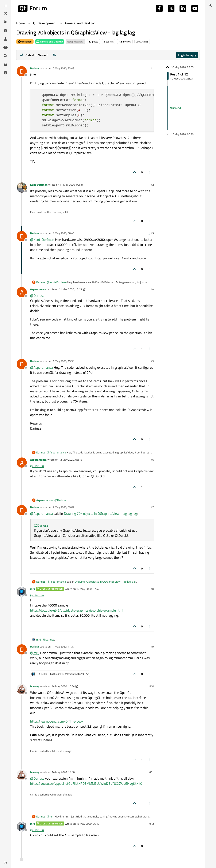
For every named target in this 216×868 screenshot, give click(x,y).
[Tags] (5, 22)
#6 (152, 460)
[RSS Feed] (54, 55)
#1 (152, 68)
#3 (152, 233)
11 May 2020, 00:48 (71, 185)
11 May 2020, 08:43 (63, 233)
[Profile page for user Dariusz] (22, 71)
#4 (152, 289)
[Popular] (5, 30)
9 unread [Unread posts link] (175, 108)
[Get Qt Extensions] (5, 64)
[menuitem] (211, 5)
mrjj (32, 589)
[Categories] (5, 5)
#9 (152, 646)
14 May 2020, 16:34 (63, 686)
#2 (152, 185)
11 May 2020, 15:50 (63, 361)
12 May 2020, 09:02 (63, 507)
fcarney (35, 686)
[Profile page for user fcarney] (22, 689)
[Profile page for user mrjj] (22, 592)
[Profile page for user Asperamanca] (22, 292)
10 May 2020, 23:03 (63, 68)
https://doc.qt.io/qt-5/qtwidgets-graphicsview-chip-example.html (77, 610)
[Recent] (5, 14)
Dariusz (35, 68)
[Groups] (5, 47)
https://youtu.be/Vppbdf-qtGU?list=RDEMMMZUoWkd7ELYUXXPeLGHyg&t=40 (86, 783)
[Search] (5, 56)
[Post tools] (150, 172)
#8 (152, 589)
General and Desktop (50, 42)
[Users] (5, 39)
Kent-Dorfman (39, 185)
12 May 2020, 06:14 (70, 460)
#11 (152, 772)
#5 (152, 361)
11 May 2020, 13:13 (70, 289)
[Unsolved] (5, 73)
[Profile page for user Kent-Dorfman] (22, 188)
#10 (152, 686)
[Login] (211, 5)
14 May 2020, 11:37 (63, 646)
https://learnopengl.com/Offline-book (57, 721)
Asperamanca (38, 289)
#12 (152, 824)
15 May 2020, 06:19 (88, 824)
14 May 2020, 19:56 (63, 772)
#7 (152, 507)
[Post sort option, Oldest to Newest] (34, 55)
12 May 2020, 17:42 (88, 589)
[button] (5, 863)
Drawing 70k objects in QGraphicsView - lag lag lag (100, 513)
